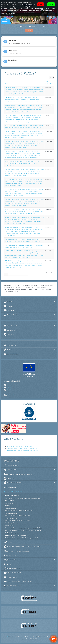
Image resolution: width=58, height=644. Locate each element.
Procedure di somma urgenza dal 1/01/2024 (18, 516)
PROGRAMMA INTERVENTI (13, 568)
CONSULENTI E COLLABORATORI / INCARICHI (18, 474)
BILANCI (8, 542)
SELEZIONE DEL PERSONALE (13, 483)
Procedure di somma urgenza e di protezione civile (19, 511)
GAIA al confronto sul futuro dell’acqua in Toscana (29, 26)
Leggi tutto (29, 30)
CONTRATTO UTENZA (11, 326)
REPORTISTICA (11, 394)
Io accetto (51, 4)
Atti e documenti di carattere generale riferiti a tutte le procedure (23, 498)
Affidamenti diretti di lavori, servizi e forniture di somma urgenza (23, 530)
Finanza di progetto (11, 513)
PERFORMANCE (10, 487)
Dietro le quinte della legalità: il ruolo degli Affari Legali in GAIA (23, 451)
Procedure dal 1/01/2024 (12, 496)
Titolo (6, 84)
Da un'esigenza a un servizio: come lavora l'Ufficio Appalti (22, 449)
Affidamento (9, 503)
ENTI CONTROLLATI (10, 555)
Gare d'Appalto (10, 526)
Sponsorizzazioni (10, 508)
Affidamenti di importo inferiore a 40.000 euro (18, 521)
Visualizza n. (49, 76)
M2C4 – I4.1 (10, 385)
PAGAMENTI (8, 564)
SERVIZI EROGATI (10, 560)
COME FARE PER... (10, 310)
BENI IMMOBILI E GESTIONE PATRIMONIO (16, 551)
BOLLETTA (8, 302)
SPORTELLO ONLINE (10, 315)
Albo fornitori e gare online (13, 533)
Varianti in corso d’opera (12, 518)
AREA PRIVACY (9, 637)
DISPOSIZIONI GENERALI (12, 465)
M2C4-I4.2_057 (11, 387)
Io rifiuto (41, 4)
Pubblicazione (9, 501)
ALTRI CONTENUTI (10, 577)
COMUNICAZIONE (10, 345)
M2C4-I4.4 (9, 390)
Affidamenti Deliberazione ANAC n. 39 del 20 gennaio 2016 (21, 538)
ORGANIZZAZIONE (10, 470)
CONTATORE (9, 306)
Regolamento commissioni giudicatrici (16, 535)
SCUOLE (8, 350)
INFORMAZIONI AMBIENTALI (13, 573)
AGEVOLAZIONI (9, 330)
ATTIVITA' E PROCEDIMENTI (13, 586)
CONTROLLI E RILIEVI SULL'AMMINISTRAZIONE (18, 581)
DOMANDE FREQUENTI (11, 354)
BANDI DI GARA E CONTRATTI (13, 491)
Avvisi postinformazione (12, 523)
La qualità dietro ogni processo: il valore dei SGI (19, 446)
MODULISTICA (9, 334)
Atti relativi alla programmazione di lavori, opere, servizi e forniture (23, 528)
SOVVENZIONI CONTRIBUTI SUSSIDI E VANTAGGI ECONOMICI (22, 547)
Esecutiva (8, 506)
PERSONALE (9, 478)
